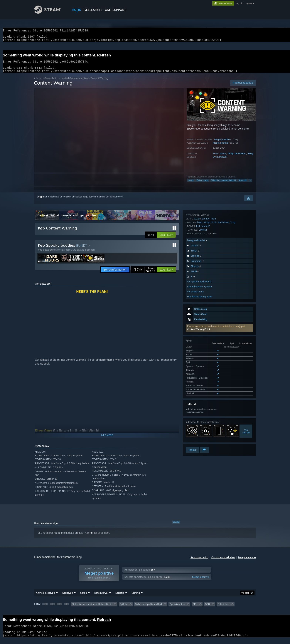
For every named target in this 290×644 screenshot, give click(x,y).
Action (197, 336)
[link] (144, 274)
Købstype (68, 597)
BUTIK (77, 10)
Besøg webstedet (198, 357)
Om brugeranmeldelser (223, 562)
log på (239, 3)
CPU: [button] (195, 609)
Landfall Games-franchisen (75, 83)
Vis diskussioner (195, 409)
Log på (40, 201)
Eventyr (206, 336)
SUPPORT (119, 10)
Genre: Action (51, 83)
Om (107, 10)
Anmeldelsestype (45, 597)
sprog (249, 3)
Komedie (243, 185)
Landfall (203, 347)
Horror (191, 185)
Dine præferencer (247, 562)
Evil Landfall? (220, 161)
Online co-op (202, 185)
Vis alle (176, 526)
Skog (250, 158)
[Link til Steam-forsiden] (50, 13)
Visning (136, 597)
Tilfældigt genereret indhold (224, 185)
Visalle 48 (246, 315)
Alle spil (38, 83)
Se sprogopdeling (199, 562)
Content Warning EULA (199, 240)
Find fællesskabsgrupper (200, 414)
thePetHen (240, 158)
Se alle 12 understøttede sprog (201, 278)
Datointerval (101, 597)
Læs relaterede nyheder (200, 404)
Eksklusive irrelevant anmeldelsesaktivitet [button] (92, 609)
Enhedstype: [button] (224, 609)
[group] (145, 609)
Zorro (216, 158)
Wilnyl (223, 158)
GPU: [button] (208, 609)
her (92, 537)
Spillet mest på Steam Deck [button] (149, 609)
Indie (213, 336)
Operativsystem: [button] (177, 609)
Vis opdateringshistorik (199, 399)
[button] (219, 239)
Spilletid (120, 597)
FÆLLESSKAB (93, 10)
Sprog (84, 597)
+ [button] (250, 185)
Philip (230, 158)
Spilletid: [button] (124, 609)
